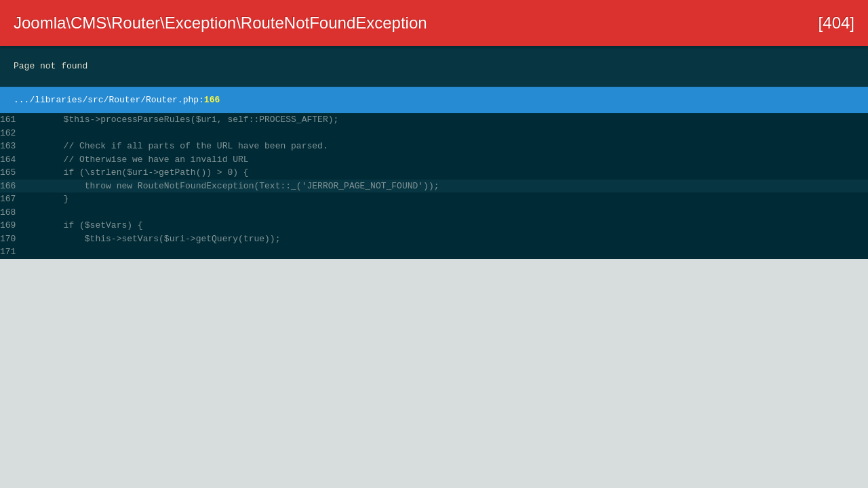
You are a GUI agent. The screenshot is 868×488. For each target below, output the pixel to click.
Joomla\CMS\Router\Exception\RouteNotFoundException (220, 23)
